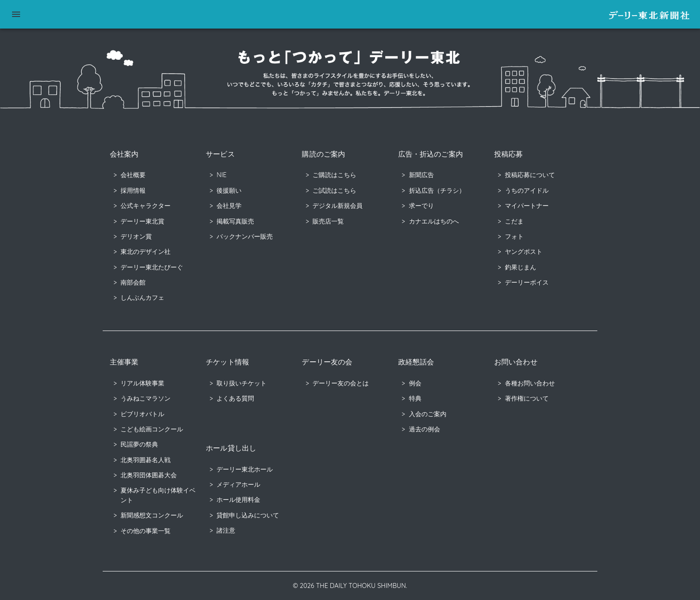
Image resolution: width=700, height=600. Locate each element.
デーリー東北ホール (245, 469)
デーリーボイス (527, 282)
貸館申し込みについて (248, 515)
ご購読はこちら (334, 175)
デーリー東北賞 (142, 221)
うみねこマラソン (146, 398)
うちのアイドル (527, 190)
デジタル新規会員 (337, 206)
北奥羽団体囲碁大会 (149, 475)
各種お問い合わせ (530, 383)
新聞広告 (421, 175)
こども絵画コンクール (152, 429)
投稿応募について (530, 175)
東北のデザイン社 (146, 252)
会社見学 (229, 206)
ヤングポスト (524, 252)
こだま (514, 221)
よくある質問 (235, 398)
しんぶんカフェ (142, 298)
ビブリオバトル (142, 414)
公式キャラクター (146, 206)
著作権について (527, 398)
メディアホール (238, 484)
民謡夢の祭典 (139, 444)
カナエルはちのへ (434, 221)
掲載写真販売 (235, 221)
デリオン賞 (136, 236)
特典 (415, 398)
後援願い (229, 190)
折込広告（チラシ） (437, 190)
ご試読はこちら (334, 190)
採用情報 (133, 190)
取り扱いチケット (242, 383)
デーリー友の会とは (341, 383)
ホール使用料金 (238, 500)
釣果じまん (521, 267)
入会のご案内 (428, 414)
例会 (415, 383)
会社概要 (133, 175)
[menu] (16, 14)
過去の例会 (425, 429)
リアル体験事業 (142, 383)
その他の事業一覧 (146, 531)
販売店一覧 (328, 221)
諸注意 (226, 530)
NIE (221, 175)
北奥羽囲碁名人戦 (146, 460)
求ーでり (421, 206)
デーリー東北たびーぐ (152, 267)
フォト (514, 236)
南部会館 (133, 282)
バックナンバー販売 (245, 236)
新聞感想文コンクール (152, 515)
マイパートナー (527, 206)
